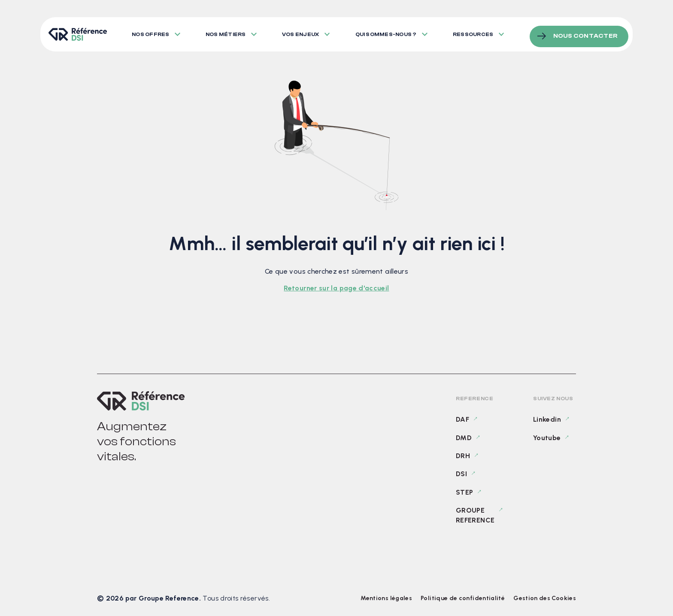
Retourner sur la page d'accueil (336, 288)
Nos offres (150, 32)
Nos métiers (227, 32)
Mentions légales (386, 598)
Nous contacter (585, 32)
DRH (463, 456)
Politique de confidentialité (463, 598)
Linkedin (547, 419)
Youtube (547, 438)
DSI (461, 474)
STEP (464, 492)
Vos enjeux (302, 32)
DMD (464, 438)
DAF (462, 419)
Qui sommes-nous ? (389, 32)
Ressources (476, 32)
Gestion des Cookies (545, 598)
